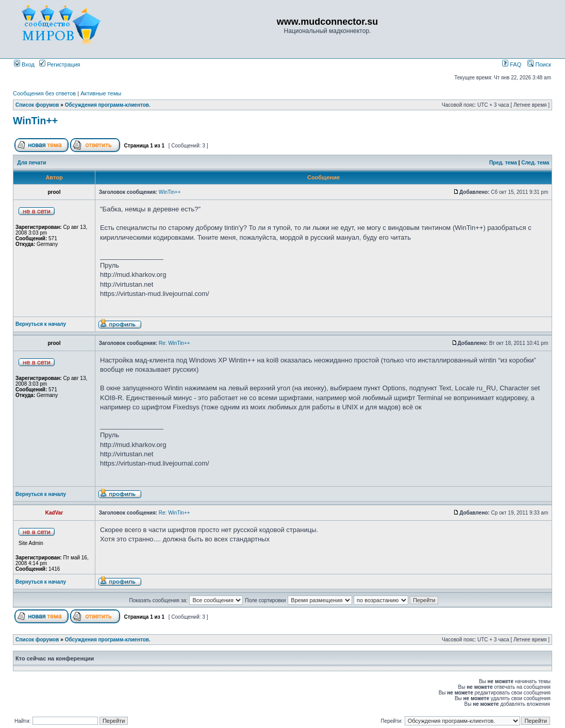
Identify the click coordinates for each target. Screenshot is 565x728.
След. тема (535, 163)
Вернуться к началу (41, 324)
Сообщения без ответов (44, 93)
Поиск (539, 64)
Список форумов (37, 105)
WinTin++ (35, 121)
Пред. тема (503, 163)
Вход (24, 64)
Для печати (32, 163)
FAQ (512, 64)
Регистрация (60, 64)
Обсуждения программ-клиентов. (108, 105)
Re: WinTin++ (175, 343)
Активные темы (101, 93)
